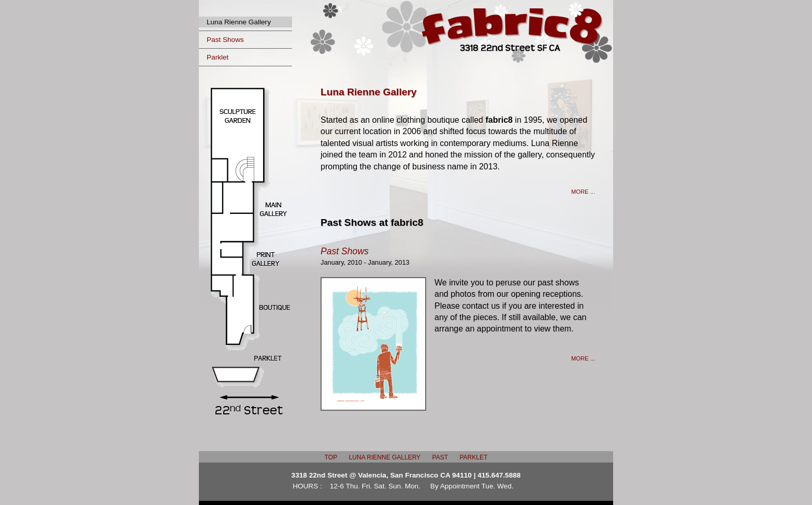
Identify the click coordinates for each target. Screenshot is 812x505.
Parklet (218, 57)
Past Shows (225, 40)
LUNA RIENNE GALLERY (385, 457)
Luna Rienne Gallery (239, 22)
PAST (440, 457)
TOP (331, 457)
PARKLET (473, 457)
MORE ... (583, 192)
